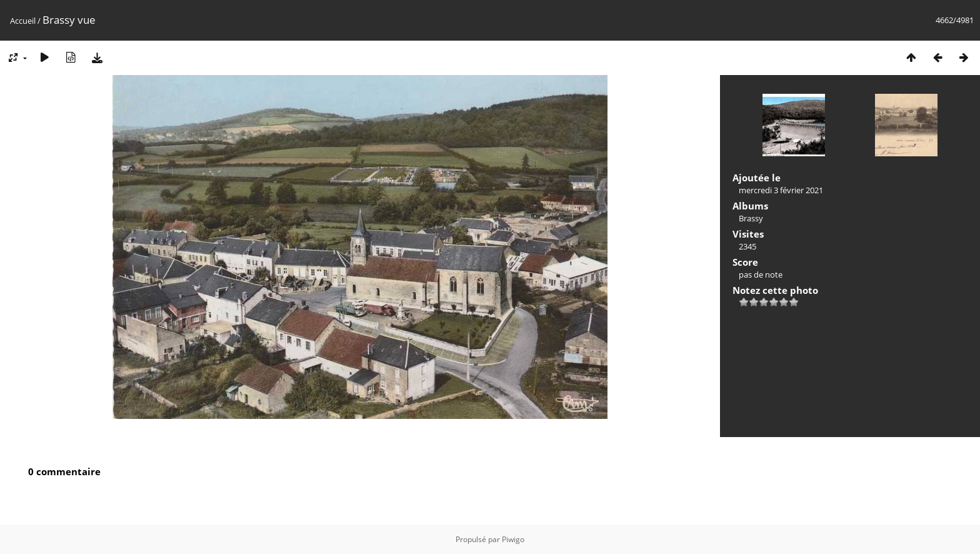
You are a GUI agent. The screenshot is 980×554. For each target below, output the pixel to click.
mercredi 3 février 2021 (781, 190)
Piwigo (513, 539)
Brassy (751, 218)
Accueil (23, 21)
